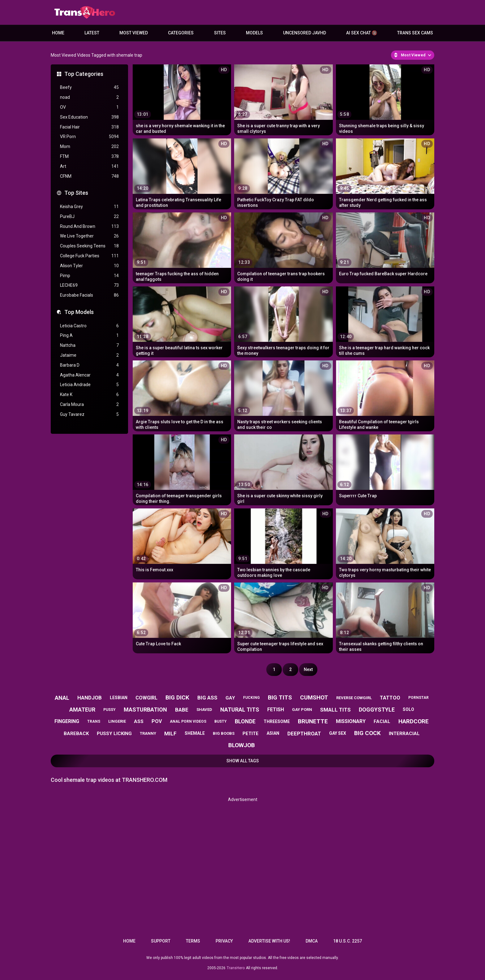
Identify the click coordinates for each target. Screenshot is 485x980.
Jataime (89, 355)
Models (254, 33)
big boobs (224, 733)
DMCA (312, 941)
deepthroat (304, 734)
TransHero (236, 968)
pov (157, 721)
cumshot (314, 697)
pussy (109, 710)
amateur (82, 710)
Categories (181, 33)
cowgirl (146, 698)
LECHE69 (89, 285)
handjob (90, 698)
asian (273, 733)
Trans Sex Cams (415, 33)
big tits (280, 697)
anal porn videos (188, 721)
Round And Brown (89, 226)
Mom (89, 147)
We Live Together (89, 236)
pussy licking (114, 734)
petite (251, 734)
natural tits (240, 710)
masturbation (145, 710)
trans (94, 721)
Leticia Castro (89, 326)
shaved (204, 710)
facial (382, 721)
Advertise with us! (269, 941)
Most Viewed (134, 33)
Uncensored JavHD (305, 33)
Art (89, 166)
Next (308, 669)
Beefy (89, 87)
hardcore (414, 721)
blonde (245, 721)
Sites (220, 33)
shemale (195, 733)
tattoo (390, 698)
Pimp (89, 276)
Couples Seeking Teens (89, 246)
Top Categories (84, 74)
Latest (92, 33)
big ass (207, 698)
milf (170, 734)
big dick (177, 697)
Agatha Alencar (89, 375)
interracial (404, 734)
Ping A (89, 335)
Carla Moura (89, 405)
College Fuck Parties (89, 256)
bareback (76, 734)
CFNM (89, 176)
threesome (277, 721)
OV (89, 107)
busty (221, 721)
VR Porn (89, 137)
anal (62, 698)
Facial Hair (89, 127)
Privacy (224, 941)
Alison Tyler (89, 266)
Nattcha (89, 345)
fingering (67, 721)
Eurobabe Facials (89, 295)
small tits (335, 710)
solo (408, 709)
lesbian (119, 698)
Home (58, 33)
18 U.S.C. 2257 (348, 941)
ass (139, 721)
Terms (193, 941)
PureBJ (89, 217)
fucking (251, 698)
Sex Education (89, 117)
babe (182, 710)
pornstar (418, 698)
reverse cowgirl (354, 698)
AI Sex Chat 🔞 (362, 33)
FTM (89, 157)
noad (89, 97)
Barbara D (89, 365)
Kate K (89, 395)
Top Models (79, 312)
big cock (367, 733)
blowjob (242, 745)
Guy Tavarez (89, 414)
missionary (351, 721)
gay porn (302, 710)
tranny (148, 733)
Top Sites (76, 193)
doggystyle (377, 710)
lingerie (117, 721)
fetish (276, 710)
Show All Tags (243, 761)
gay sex (338, 733)
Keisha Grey (89, 207)
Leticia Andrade (89, 385)
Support (161, 941)
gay (230, 698)
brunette (313, 721)
